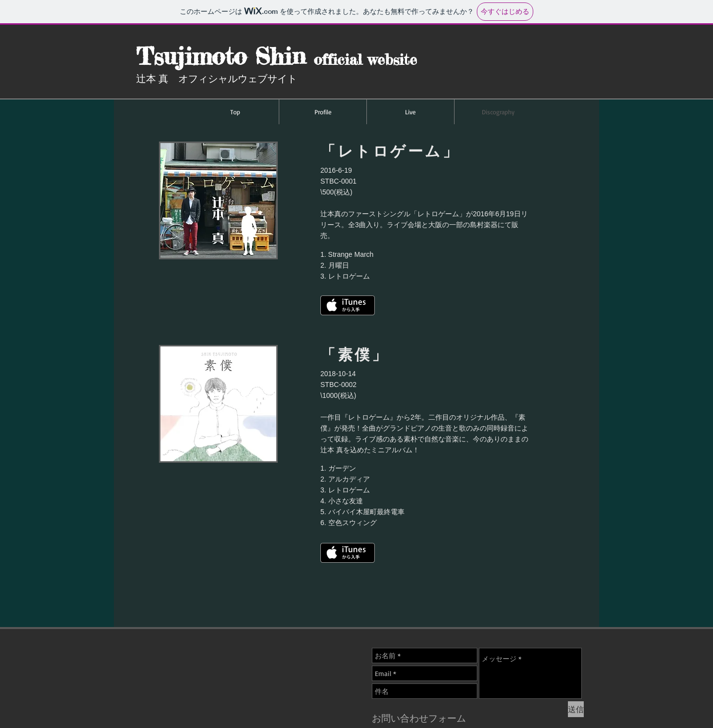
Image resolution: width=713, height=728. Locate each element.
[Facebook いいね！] (505, 622)
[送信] (576, 709)
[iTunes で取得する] (348, 553)
